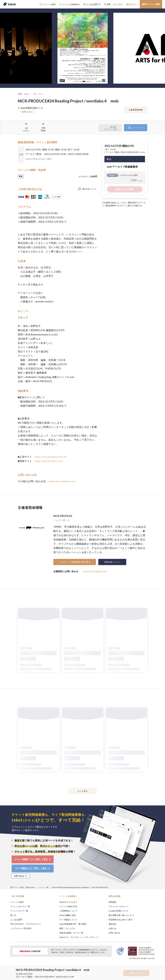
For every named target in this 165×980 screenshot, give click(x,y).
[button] (6, 970)
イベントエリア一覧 (19, 911)
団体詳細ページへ (112, 562)
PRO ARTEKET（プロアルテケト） (26, 924)
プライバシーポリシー (118, 906)
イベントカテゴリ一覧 (20, 906)
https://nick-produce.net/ (49, 461)
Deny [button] (139, 966)
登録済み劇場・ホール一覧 (71, 933)
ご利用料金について (68, 911)
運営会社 (113, 924)
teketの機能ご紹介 (68, 915)
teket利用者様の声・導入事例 (73, 924)
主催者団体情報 (136, 110)
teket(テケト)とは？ (68, 902)
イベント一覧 (43, 887)
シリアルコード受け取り (21, 928)
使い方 (13, 915)
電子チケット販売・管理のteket (22, 887)
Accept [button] (153, 966)
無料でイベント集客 (151, 4)
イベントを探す (17, 902)
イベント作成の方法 (68, 906)
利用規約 (113, 902)
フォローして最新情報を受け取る (75, 562)
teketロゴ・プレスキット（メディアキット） (80, 937)
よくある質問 (16, 920)
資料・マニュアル (67, 928)
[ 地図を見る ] (27, 112)
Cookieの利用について (119, 911)
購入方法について (89, 189)
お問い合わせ (114, 933)
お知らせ (113, 928)
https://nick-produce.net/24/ (51, 457)
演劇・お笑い (24, 94)
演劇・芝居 (38, 94)
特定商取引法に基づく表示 (120, 920)
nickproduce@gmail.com (62, 481)
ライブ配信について (68, 920)
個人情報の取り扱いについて (121, 915)
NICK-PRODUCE (63, 516)
